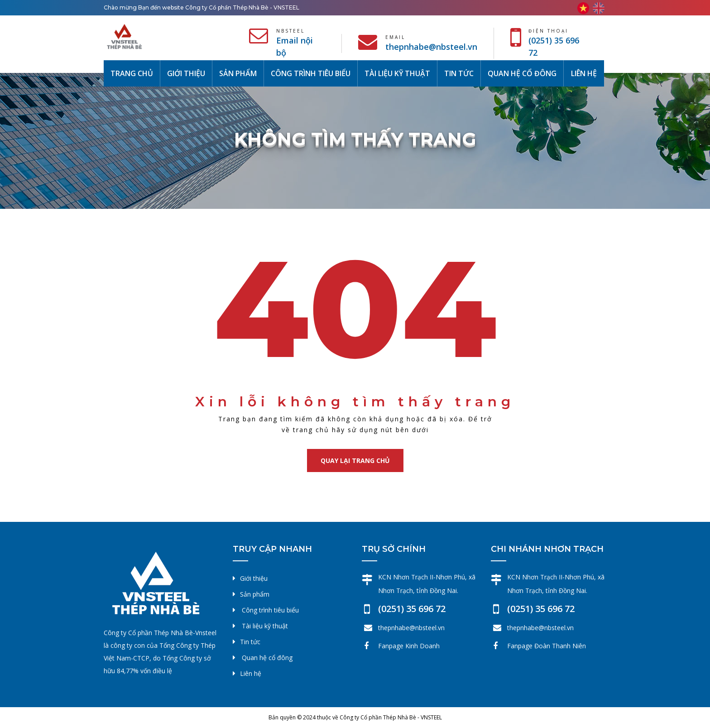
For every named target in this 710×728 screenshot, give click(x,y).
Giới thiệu (186, 73)
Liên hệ (584, 73)
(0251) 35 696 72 (412, 609)
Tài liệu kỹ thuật (397, 73)
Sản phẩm (238, 73)
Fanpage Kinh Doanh (409, 646)
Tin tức (459, 73)
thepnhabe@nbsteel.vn (431, 47)
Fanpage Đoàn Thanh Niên (547, 646)
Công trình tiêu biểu (311, 73)
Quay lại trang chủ (355, 460)
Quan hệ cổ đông (522, 73)
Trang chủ (135, 73)
